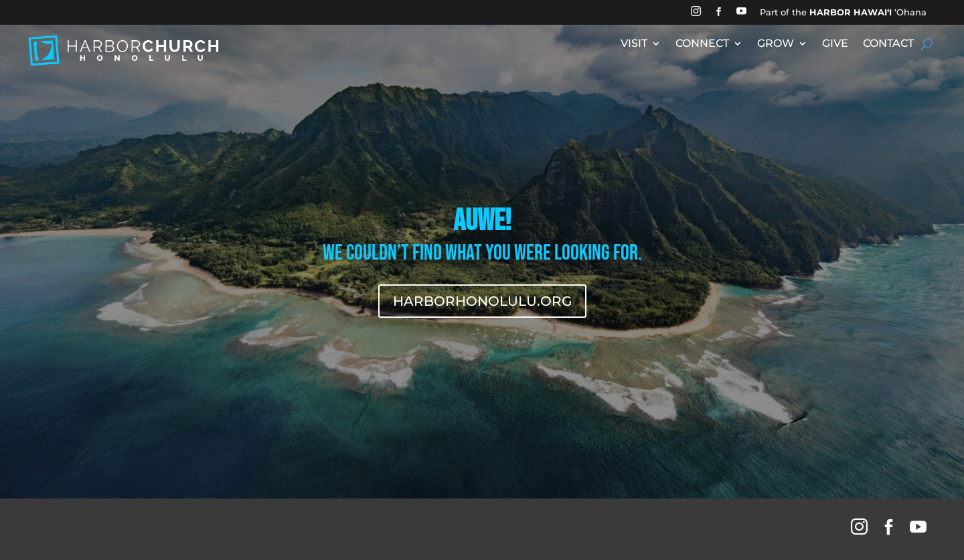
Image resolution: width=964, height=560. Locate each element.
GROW (776, 44)
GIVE (835, 44)
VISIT (634, 44)
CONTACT (888, 44)
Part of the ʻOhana (843, 12)
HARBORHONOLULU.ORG (482, 301)
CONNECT (702, 44)
